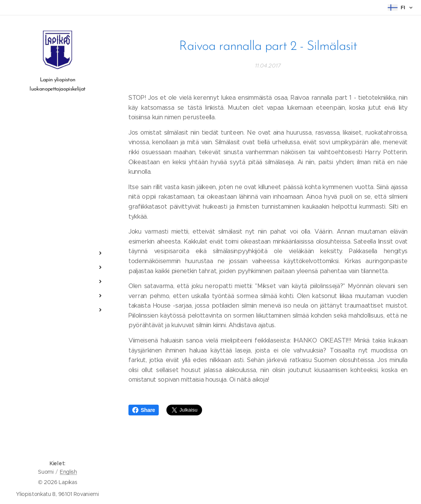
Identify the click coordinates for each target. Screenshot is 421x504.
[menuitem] (58, 230)
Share (144, 410)
